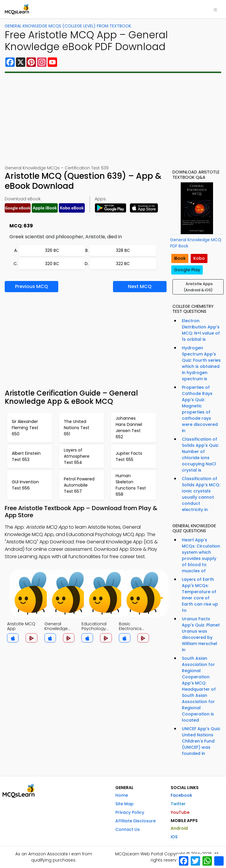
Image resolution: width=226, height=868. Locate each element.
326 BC (52, 250)
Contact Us (128, 829)
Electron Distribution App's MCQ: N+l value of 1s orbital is (201, 330)
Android (179, 828)
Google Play (187, 270)
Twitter (178, 804)
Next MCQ (140, 286)
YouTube (180, 812)
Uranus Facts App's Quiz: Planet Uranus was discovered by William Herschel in (201, 634)
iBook (180, 258)
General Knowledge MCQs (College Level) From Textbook (68, 26)
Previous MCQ (31, 286)
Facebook (181, 795)
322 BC (123, 264)
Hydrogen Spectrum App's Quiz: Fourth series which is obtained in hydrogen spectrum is (201, 363)
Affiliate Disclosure (136, 821)
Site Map (124, 804)
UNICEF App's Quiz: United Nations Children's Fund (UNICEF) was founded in (201, 741)
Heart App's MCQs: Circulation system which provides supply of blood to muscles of (201, 555)
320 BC (52, 264)
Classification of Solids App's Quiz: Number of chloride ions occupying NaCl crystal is (200, 455)
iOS (174, 837)
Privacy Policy (130, 812)
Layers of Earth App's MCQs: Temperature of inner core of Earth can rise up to (200, 595)
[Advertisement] (113, 119)
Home (122, 795)
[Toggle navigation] (215, 9)
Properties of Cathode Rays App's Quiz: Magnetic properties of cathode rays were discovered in (200, 409)
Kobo (199, 258)
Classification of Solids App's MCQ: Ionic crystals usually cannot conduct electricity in (201, 494)
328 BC (123, 250)
